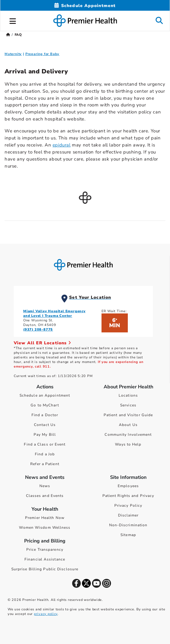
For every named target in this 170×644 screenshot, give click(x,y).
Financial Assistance (45, 559)
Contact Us (45, 425)
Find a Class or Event (45, 444)
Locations (128, 395)
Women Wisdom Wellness (45, 527)
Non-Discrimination (128, 525)
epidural (62, 145)
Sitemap (128, 535)
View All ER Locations (42, 343)
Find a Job (45, 454)
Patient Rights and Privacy (128, 496)
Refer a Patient (45, 464)
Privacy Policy (128, 505)
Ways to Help (128, 444)
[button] (13, 20)
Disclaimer (128, 515)
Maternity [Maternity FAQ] (13, 54)
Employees (128, 486)
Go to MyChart (45, 405)
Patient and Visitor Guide (128, 415)
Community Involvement (128, 435)
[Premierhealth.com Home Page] (8, 35)
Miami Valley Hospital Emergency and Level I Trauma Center (54, 313)
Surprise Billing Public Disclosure (45, 569)
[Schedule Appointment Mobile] (85, 6)
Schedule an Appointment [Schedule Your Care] (45, 395)
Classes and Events (45, 496)
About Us (128, 425)
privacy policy (46, 614)
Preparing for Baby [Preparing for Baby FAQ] (42, 54)
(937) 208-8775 (38, 329)
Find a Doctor (45, 415)
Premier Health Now (45, 518)
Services (128, 405)
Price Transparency (45, 550)
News (45, 486)
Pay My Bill (45, 435)
